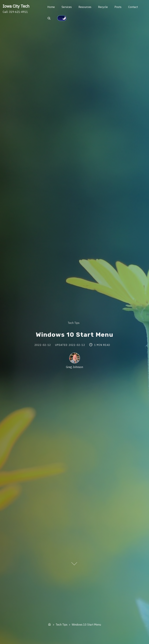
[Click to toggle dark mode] (62, 18)
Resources (85, 7)
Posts (118, 7)
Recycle (103, 7)
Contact (133, 7)
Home (51, 7)
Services (67, 7)
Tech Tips (74, 323)
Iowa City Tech (16, 6)
